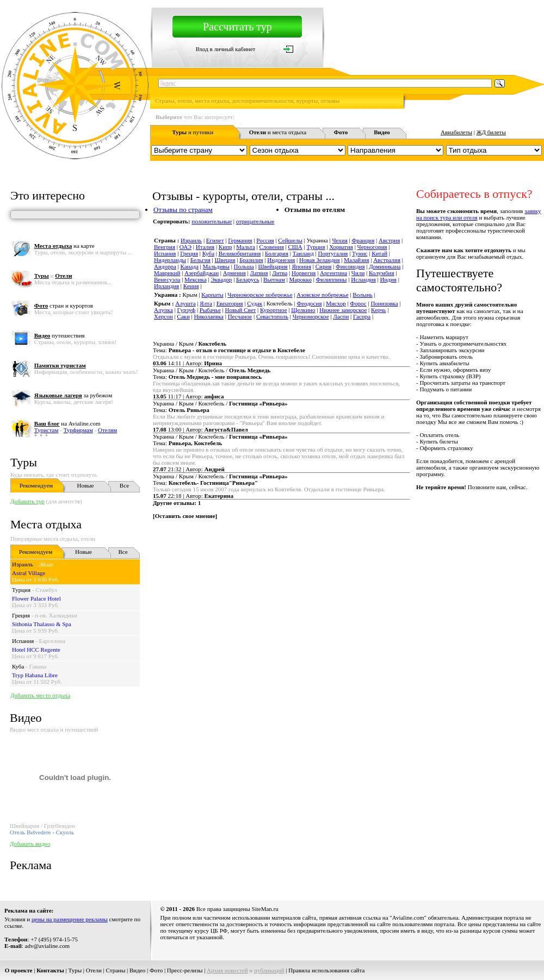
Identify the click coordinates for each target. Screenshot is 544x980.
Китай (379, 253)
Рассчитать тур (237, 27)
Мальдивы (216, 266)
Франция (363, 240)
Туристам (47, 430)
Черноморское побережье (260, 295)
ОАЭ (186, 247)
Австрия (389, 240)
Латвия (259, 273)
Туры (24, 462)
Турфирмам (78, 430)
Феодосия (309, 303)
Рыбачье (210, 310)
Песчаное (240, 316)
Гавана (38, 666)
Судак (255, 303)
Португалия (333, 253)
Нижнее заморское (343, 310)
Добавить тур (27, 501)
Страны (116, 970)
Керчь (379, 310)
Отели (94, 970)
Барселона (52, 641)
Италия (205, 247)
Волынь (362, 295)
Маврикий (167, 273)
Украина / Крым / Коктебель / (212, 370)
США (295, 247)
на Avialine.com (67, 423)
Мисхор (336, 303)
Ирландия (166, 286)
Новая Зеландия (319, 260)
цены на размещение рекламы (70, 919)
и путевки (193, 132)
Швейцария (273, 266)
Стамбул (46, 590)
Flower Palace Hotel (36, 598)
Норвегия (304, 273)
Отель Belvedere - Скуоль (42, 832)
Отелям (107, 430)
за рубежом (73, 395)
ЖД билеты (491, 132)
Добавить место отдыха (40, 695)
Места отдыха (46, 524)
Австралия (387, 260)
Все (124, 485)
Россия (265, 240)
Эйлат (46, 564)
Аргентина (333, 273)
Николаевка (208, 316)
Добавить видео (30, 844)
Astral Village (29, 573)
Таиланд (303, 253)
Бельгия (200, 260)
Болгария (277, 253)
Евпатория (230, 303)
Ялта (206, 303)
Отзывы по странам (183, 210)
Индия (388, 279)
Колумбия (382, 273)
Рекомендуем (36, 485)
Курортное (274, 310)
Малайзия (356, 260)
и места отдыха (278, 132)
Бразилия (251, 260)
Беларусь (248, 279)
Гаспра (362, 316)
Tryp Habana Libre (35, 675)
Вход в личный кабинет (226, 49)
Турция (21, 590)
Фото (156, 970)
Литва (280, 273)
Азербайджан (202, 273)
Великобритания (240, 253)
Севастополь (272, 316)
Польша (244, 266)
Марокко (301, 279)
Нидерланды (170, 260)
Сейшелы (290, 240)
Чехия (339, 240)
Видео (137, 970)
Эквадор (221, 279)
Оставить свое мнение (185, 516)
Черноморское (311, 316)
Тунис (360, 253)
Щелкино (303, 310)
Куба (18, 666)
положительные (212, 221)
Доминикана (385, 266)
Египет (215, 240)
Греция (21, 615)
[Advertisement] (285, 608)
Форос (358, 303)
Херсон (163, 316)
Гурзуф (187, 310)
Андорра (165, 266)
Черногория (372, 247)
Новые (86, 485)
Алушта (185, 303)
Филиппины (332, 279)
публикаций (269, 970)
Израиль (23, 564)
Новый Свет (241, 310)
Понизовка (384, 303)
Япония (301, 266)
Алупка (163, 310)
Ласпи (341, 316)
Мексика (195, 279)
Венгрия (165, 247)
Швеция (225, 260)
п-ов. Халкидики (56, 615)
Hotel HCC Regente (36, 650)
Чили (358, 273)
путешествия (60, 335)
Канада (190, 266)
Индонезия (281, 260)
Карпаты (212, 295)
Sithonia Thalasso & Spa (42, 624)
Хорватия (341, 247)
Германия (240, 240)
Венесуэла (167, 279)
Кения (191, 286)
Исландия (363, 279)
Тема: (229, 350)
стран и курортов (64, 305)
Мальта (246, 247)
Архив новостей (227, 970)
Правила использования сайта (326, 970)
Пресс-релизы (185, 970)
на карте (64, 246)
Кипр (225, 247)
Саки (183, 316)
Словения (272, 247)
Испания (23, 641)
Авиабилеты (456, 132)
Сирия (324, 266)
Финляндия (350, 266)
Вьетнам (274, 279)
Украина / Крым (190, 344)
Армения (234, 273)
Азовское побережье (322, 295)
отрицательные (255, 221)
